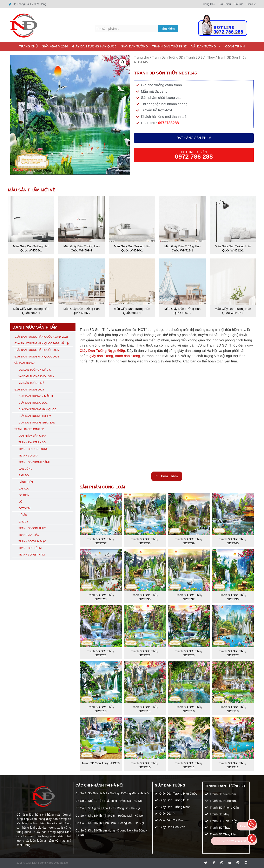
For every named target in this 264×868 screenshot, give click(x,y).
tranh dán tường (127, 356)
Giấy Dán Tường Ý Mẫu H (36, 396)
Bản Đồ (24, 475)
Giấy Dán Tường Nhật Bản (37, 422)
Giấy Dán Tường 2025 (29, 389)
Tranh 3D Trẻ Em (30, 548)
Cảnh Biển (26, 482)
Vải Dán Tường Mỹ (31, 383)
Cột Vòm (25, 508)
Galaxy (24, 521)
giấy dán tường (101, 356)
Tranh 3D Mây (28, 455)
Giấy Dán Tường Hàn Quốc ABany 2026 (41, 337)
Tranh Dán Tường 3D (170, 46)
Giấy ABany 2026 (55, 46)
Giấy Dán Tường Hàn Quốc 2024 (37, 356)
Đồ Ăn (23, 515)
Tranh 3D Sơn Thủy (200, 57)
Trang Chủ (28, 46)
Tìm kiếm (168, 28)
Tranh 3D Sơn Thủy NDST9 (101, 763)
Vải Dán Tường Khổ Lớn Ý (36, 376)
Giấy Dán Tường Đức (33, 403)
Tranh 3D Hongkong (33, 449)
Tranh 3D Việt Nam (32, 554)
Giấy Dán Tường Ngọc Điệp (102, 351)
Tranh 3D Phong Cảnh (34, 462)
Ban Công (25, 469)
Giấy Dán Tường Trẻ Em (35, 416)
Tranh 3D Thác (29, 535)
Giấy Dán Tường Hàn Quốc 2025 (37, 350)
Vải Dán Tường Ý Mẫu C (35, 370)
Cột (21, 502)
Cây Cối (24, 488)
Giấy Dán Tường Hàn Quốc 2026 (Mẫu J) (42, 343)
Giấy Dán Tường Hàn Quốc (94, 46)
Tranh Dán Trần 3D (32, 442)
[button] (123, 62)
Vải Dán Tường (207, 46)
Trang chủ (142, 57)
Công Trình (235, 46)
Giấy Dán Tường (134, 46)
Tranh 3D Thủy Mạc (32, 541)
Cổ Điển (24, 495)
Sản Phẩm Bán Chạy (32, 436)
